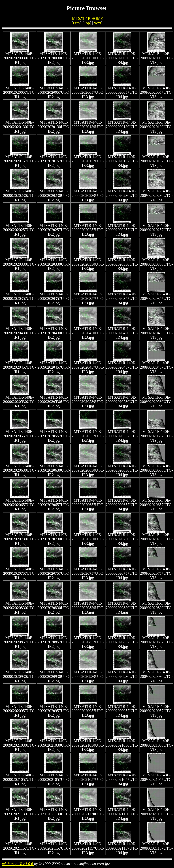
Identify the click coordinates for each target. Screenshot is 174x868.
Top (87, 23)
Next (97, 23)
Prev (76, 23)
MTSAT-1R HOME (87, 19)
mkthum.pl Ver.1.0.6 (18, 864)
